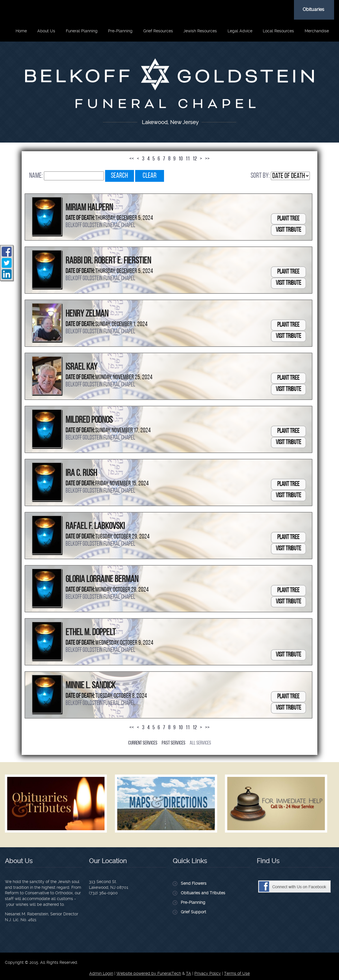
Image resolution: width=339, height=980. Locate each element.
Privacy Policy (208, 973)
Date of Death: (80, 218)
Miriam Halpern (89, 208)
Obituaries (313, 9)
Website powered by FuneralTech (149, 973)
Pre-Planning (193, 902)
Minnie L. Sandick (91, 686)
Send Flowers (194, 883)
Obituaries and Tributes (203, 893)
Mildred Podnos (89, 420)
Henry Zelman (87, 314)
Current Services (143, 743)
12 (195, 159)
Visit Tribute (288, 230)
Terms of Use (237, 973)
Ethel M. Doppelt (91, 633)
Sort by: (260, 176)
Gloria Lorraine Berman (102, 580)
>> (207, 159)
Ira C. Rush (81, 474)
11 (188, 159)
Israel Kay (81, 367)
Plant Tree (288, 219)
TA (189, 973)
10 (181, 159)
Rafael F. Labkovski (95, 527)
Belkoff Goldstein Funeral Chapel (100, 226)
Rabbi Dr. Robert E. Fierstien (108, 261)
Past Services (174, 743)
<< (132, 159)
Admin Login (101, 973)
